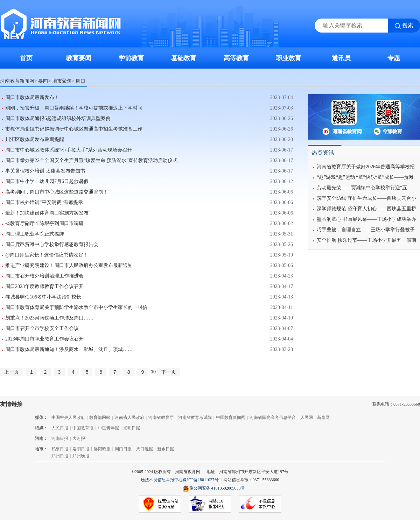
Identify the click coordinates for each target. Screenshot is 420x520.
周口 (80, 81)
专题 (394, 58)
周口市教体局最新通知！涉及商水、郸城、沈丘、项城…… (69, 349)
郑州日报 (60, 456)
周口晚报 (145, 449)
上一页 (12, 372)
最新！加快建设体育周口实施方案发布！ (49, 213)
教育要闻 (79, 58)
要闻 (43, 81)
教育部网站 (100, 417)
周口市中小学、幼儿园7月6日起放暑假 (47, 181)
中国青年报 (108, 428)
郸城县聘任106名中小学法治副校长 (43, 297)
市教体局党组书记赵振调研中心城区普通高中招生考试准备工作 (74, 129)
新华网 (323, 417)
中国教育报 (83, 428)
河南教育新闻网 (17, 81)
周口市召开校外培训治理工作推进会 (44, 276)
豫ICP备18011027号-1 (202, 480)
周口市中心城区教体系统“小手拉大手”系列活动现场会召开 (69, 150)
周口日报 (123, 449)
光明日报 (132, 428)
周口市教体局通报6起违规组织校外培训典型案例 (58, 118)
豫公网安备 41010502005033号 (214, 489)
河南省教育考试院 (195, 417)
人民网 (307, 417)
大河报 (79, 438)
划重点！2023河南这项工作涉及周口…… (49, 318)
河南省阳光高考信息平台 (273, 417)
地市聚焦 (62, 81)
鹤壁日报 (60, 449)
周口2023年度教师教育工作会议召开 (44, 286)
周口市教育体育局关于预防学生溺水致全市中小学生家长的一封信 (76, 307)
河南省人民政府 (129, 417)
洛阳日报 (81, 449)
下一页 (169, 372)
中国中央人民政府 (68, 417)
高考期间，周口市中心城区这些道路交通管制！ (57, 192)
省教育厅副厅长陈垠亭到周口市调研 (44, 223)
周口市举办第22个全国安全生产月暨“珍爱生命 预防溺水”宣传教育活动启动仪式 (91, 160)
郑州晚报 (81, 456)
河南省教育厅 (161, 417)
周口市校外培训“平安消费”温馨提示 (44, 202)
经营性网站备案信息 (160, 504)
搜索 (408, 25)
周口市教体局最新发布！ (32, 97)
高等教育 (236, 58)
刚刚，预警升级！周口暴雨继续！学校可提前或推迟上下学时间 (74, 108)
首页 (26, 58)
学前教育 (131, 58)
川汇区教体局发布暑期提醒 (35, 139)
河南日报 (60, 438)
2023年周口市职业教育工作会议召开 (44, 339)
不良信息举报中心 (260, 504)
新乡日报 (166, 449)
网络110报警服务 (210, 504)
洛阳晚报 (102, 449)
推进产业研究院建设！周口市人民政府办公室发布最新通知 (69, 265)
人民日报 (60, 428)
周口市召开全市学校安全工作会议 (42, 328)
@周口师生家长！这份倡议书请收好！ (47, 255)
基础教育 (184, 58)
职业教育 (289, 58)
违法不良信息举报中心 (162, 480)
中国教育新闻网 (231, 417)
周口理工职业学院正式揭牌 (35, 234)
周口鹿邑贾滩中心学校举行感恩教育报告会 (52, 244)
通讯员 (341, 58)
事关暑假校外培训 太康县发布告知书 (45, 171)
